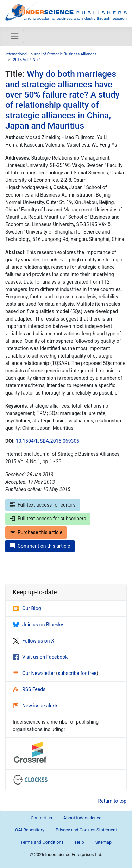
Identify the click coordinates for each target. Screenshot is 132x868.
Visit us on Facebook (40, 657)
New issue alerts (36, 706)
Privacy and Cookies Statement (86, 830)
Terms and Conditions (42, 842)
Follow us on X (33, 641)
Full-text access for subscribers (48, 519)
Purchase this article (36, 532)
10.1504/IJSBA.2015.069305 (48, 441)
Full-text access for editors (43, 505)
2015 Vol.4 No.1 (27, 60)
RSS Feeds (29, 689)
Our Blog (27, 608)
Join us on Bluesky (38, 625)
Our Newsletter (34, 673)
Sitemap (103, 842)
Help (80, 842)
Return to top (112, 801)
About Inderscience (82, 818)
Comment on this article (40, 546)
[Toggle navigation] (15, 36)
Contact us (41, 818)
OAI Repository (30, 830)
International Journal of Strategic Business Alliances (51, 54)
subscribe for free (77, 673)
